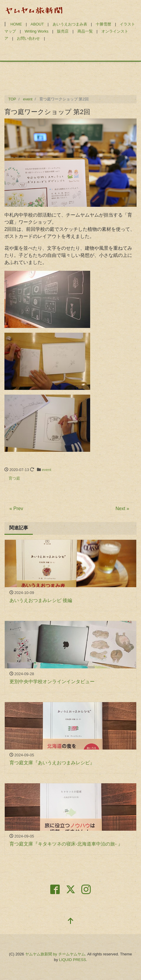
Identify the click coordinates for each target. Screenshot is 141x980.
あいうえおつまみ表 (70, 24)
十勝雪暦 (103, 24)
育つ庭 (14, 478)
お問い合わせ (28, 38)
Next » (122, 509)
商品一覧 (85, 31)
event (47, 470)
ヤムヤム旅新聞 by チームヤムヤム (55, 954)
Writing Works (36, 31)
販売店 (63, 31)
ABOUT (37, 24)
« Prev (16, 509)
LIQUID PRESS (73, 960)
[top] (71, 921)
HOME (16, 24)
